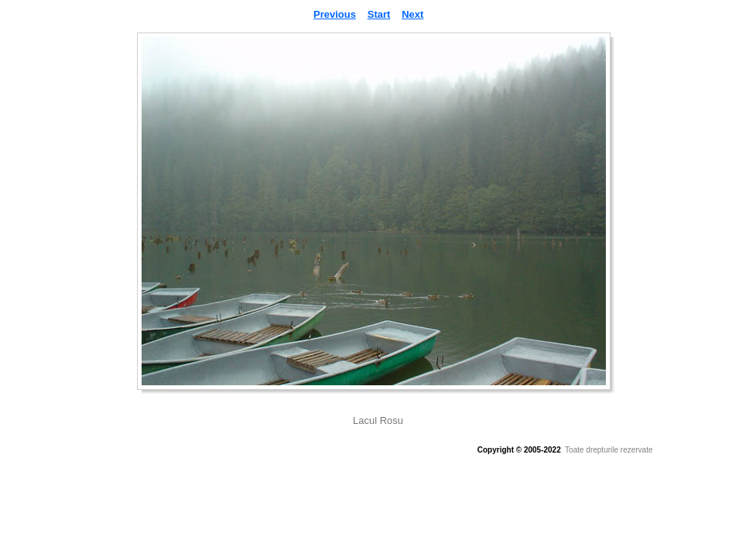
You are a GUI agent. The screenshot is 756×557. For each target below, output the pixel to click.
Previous (335, 14)
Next (412, 14)
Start (379, 14)
